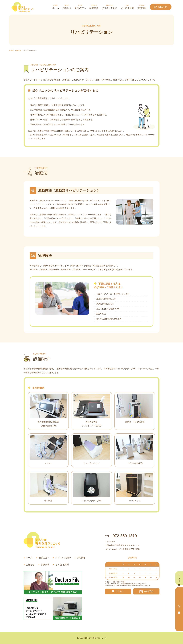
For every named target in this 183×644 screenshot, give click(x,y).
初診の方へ (44, 558)
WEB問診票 (179, 580)
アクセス (120, 591)
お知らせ (30, 565)
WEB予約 (163, 7)
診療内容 (45, 565)
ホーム (29, 558)
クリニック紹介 (63, 558)
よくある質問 (62, 565)
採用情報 (81, 558)
